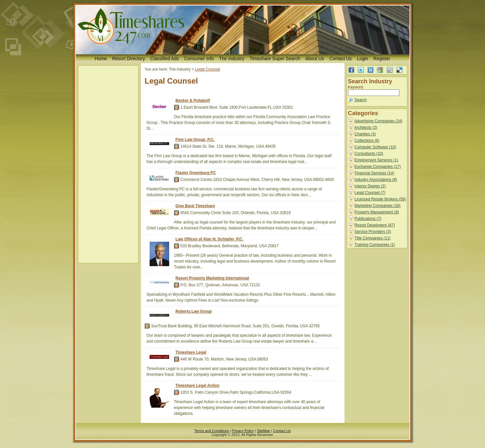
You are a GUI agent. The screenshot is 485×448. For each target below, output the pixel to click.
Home (101, 59)
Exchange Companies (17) (378, 167)
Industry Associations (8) (376, 180)
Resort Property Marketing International (212, 278)
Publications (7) (368, 219)
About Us (315, 59)
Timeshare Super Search (275, 59)
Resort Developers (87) (375, 225)
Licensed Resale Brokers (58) (380, 199)
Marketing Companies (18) (377, 206)
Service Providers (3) (373, 232)
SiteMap (263, 431)
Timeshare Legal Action (198, 386)
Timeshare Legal (191, 352)
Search (361, 100)
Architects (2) (366, 128)
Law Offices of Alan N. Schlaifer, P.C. (209, 239)
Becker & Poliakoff (193, 101)
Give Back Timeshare (195, 206)
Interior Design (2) (370, 186)
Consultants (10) (369, 154)
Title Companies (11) (373, 238)
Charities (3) (365, 134)
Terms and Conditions (211, 431)
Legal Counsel (208, 69)
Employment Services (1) (376, 160)
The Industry (232, 59)
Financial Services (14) (374, 173)
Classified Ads (165, 59)
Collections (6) (367, 141)
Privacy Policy (243, 431)
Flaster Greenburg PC (196, 173)
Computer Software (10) (375, 147)
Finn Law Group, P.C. (195, 140)
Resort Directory (129, 59)
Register (382, 59)
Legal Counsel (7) (370, 193)
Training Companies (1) (375, 245)
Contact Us (340, 59)
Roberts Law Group (194, 311)
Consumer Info (199, 59)
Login (362, 59)
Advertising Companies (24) (378, 121)
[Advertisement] (108, 164)
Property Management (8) (377, 212)
